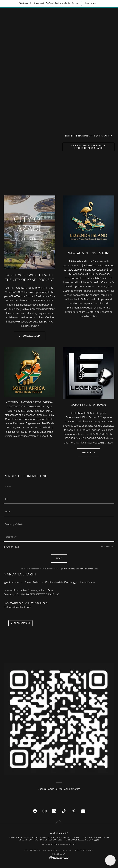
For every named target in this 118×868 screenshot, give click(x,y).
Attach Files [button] (12, 547)
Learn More (90, 3)
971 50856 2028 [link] (40, 603)
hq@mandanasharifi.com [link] (17, 607)
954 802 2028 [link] (17, 603)
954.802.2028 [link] (48, 844)
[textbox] (59, 487)
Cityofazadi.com (30, 336)
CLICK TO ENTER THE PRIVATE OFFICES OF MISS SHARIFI (88, 147)
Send (59, 558)
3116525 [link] (49, 590)
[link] (35, 812)
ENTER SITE (88, 453)
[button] (5, 547)
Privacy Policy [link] (69, 569)
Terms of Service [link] (86, 569)
